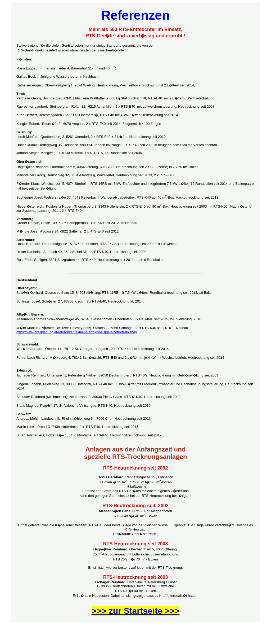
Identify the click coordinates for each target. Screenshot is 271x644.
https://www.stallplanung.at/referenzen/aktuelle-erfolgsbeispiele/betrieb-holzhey (77, 332)
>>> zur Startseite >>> (136, 611)
